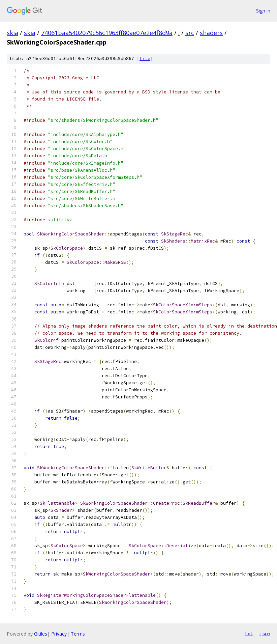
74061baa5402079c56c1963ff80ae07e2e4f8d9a (107, 33)
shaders (211, 33)
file (145, 59)
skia (12, 33)
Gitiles (41, 634)
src (190, 33)
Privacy (59, 634)
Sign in (263, 11)
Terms (78, 634)
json (265, 634)
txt (249, 634)
